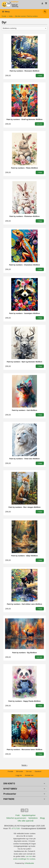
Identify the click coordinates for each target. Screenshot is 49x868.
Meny (6, 12)
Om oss (29, 771)
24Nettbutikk (29, 863)
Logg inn (19, 775)
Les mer (29, 856)
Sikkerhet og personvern (16, 818)
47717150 (16, 828)
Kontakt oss (29, 775)
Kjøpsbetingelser (29, 815)
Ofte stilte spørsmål (26, 821)
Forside (4, 16)
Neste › (24, 765)
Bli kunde (20, 771)
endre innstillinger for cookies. (25, 859)
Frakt (18, 815)
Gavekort (38, 771)
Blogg (42, 818)
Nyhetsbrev (33, 818)
